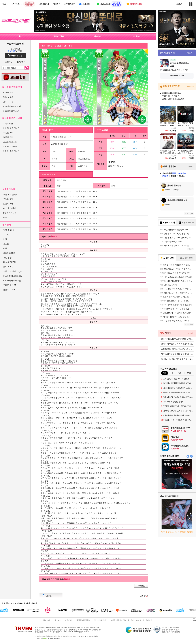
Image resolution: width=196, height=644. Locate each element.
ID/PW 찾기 (21, 62)
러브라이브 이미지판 (12, 106)
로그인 (179, 4)
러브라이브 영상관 (11, 111)
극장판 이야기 (9, 133)
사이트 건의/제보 (10, 146)
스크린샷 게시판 (10, 142)
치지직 (6, 235)
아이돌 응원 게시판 (11, 128)
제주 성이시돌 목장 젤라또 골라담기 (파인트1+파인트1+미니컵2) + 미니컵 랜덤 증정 (177, 354)
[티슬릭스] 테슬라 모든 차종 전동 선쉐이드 (177, 359)
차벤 (5, 239)
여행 (5, 248)
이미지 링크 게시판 (11, 151)
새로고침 (188, 214)
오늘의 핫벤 (8, 199)
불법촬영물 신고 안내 (118, 620)
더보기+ (190, 53)
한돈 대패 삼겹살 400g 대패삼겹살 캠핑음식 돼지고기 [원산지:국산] (177, 339)
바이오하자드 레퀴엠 (12, 281)
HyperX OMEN (9, 262)
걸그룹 (6, 244)
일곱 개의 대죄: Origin (12, 271)
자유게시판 (8, 123)
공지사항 (149, 620)
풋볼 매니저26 (9, 290)
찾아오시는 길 (136, 620)
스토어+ (190, 86)
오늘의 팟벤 (8, 204)
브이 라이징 (8, 267)
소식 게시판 (8, 102)
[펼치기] (55, 236)
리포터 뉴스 (8, 93)
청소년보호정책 (100, 620)
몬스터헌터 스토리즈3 (13, 276)
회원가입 (9, 62)
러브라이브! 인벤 (15, 44)
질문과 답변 (8, 137)
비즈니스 (57, 620)
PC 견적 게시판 (10, 213)
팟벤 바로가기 (9, 230)
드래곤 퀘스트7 (10, 285)
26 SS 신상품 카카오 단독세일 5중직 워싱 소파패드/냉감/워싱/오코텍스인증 (177, 349)
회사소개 (46, 620)
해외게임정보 (9, 253)
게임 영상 (7, 258)
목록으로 (141, 586)
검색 (27, 68)
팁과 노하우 (8, 97)
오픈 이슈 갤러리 (10, 194)
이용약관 (69, 620)
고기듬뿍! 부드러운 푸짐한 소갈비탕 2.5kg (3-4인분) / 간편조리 (177, 344)
